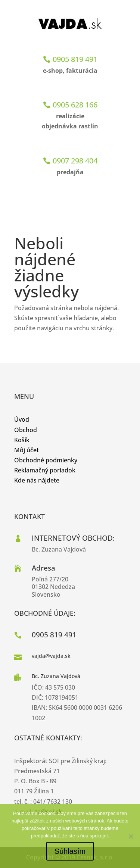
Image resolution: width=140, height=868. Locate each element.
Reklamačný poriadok (45, 470)
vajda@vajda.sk (51, 656)
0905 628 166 (75, 105)
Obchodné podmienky (46, 460)
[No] (131, 836)
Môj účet (27, 450)
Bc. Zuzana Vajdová (56, 676)
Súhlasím (70, 851)
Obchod (26, 430)
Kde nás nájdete (37, 480)
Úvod (22, 419)
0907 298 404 (75, 161)
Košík (22, 440)
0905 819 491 (75, 59)
